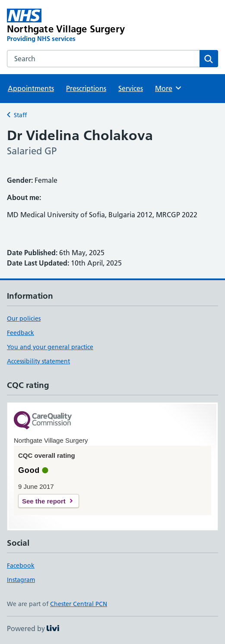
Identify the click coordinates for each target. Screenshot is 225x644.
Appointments (31, 88)
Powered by (33, 628)
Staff (20, 115)
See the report (44, 501)
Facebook (21, 566)
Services (131, 88)
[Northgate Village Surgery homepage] (70, 26)
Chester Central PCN (79, 604)
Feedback (21, 333)
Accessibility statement (38, 361)
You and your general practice (50, 347)
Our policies (24, 319)
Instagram (21, 580)
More (169, 88)
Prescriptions (86, 88)
